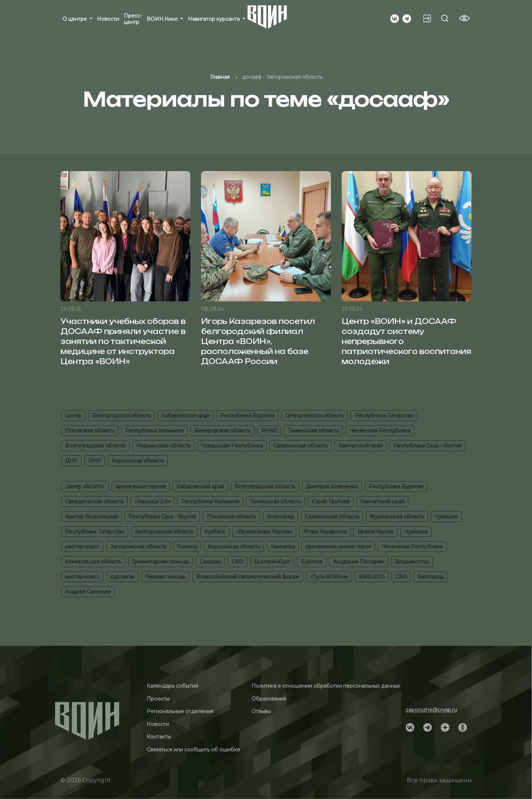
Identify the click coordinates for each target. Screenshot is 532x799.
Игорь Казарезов (325, 532)
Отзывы (261, 711)
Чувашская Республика (232, 446)
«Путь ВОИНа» (329, 577)
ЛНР (95, 461)
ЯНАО (269, 431)
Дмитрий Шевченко (332, 486)
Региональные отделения (180, 711)
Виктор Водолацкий (91, 517)
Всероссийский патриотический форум (248, 577)
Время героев (375, 532)
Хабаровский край (186, 416)
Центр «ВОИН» (85, 486)
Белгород (431, 577)
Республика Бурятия (247, 416)
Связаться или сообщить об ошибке (193, 750)
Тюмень (187, 547)
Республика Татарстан (384, 416)
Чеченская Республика (380, 431)
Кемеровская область (222, 431)
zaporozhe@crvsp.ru (431, 710)
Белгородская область (122, 416)
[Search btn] (445, 18)
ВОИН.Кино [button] (163, 19)
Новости (108, 19)
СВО (237, 562)
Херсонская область (138, 461)
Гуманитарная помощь (160, 562)
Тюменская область (313, 431)
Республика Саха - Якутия (162, 517)
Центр (73, 416)
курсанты (122, 577)
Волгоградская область (95, 446)
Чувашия (446, 517)
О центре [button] (75, 19)
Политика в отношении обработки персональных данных (326, 686)
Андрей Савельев (88, 592)
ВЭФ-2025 (372, 577)
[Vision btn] (464, 18)
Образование (269, 699)
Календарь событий (172, 686)
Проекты (158, 699)
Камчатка (283, 547)
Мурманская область (163, 446)
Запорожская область (138, 547)
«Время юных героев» (264, 532)
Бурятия (312, 562)
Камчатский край (360, 446)
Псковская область (90, 431)
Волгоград (280, 517)
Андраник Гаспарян (359, 562)
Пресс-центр (133, 19)
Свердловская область (314, 416)
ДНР (71, 461)
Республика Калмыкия (154, 431)
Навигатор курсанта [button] (214, 19)
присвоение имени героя (338, 547)
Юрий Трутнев (331, 502)
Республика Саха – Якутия (427, 446)
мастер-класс (82, 547)
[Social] (395, 18)
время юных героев (141, 486)
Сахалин (210, 562)
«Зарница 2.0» (152, 502)
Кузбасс (215, 532)
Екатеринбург (272, 562)
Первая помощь (165, 577)
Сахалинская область (301, 446)
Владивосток (412, 562)
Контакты (159, 737)
